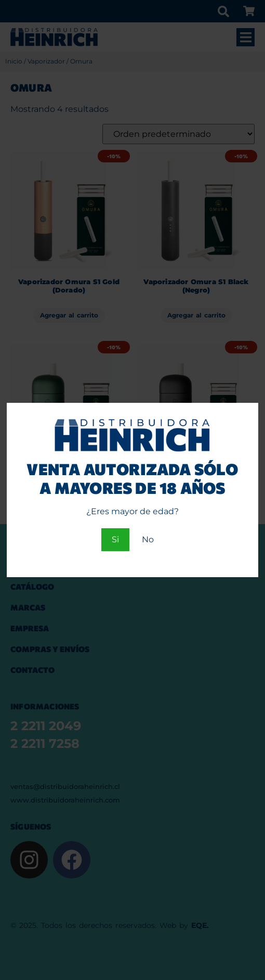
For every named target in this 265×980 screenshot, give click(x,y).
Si (115, 539)
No (148, 539)
